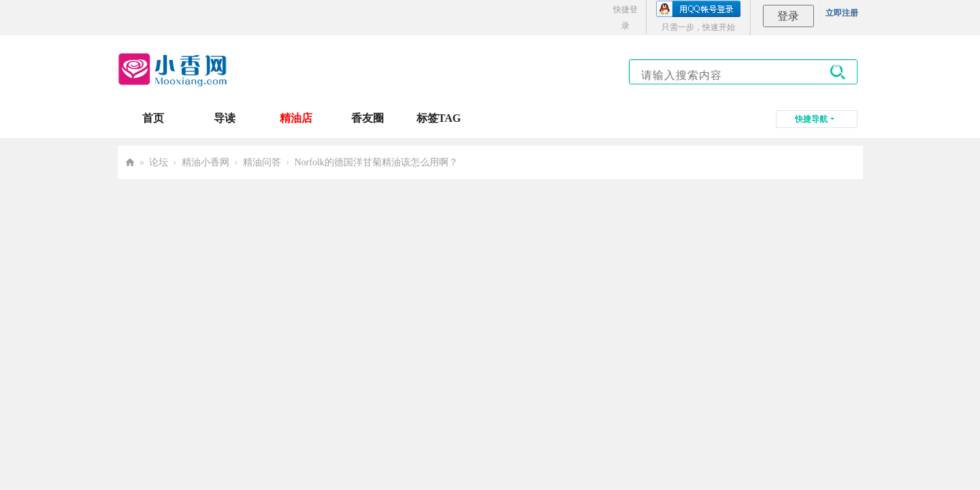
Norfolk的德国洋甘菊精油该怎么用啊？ (376, 162)
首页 (153, 118)
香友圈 (367, 118)
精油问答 (262, 162)
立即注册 (842, 13)
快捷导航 (811, 119)
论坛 (159, 162)
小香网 (130, 162)
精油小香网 (206, 162)
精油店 (296, 118)
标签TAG (439, 118)
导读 (225, 118)
